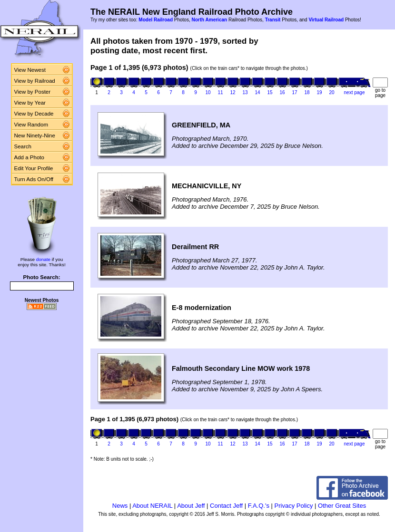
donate (43, 259)
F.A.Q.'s (259, 506)
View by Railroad (35, 81)
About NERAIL (152, 506)
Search (23, 146)
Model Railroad (156, 20)
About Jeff (191, 506)
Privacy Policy (294, 506)
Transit (273, 20)
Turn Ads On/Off (34, 179)
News (120, 506)
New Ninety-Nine (35, 135)
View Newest (30, 70)
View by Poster (33, 92)
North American (209, 20)
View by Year (30, 103)
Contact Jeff (226, 506)
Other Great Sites (342, 506)
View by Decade (34, 114)
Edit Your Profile (34, 168)
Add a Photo (29, 157)
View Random (31, 125)
